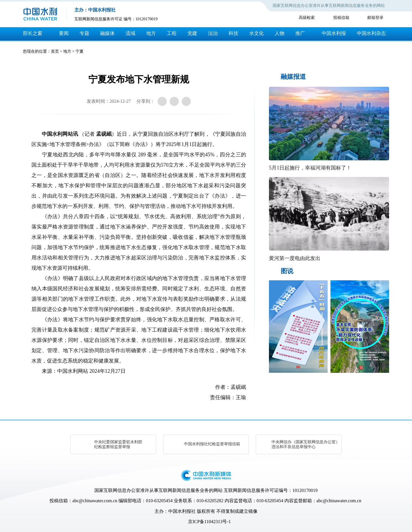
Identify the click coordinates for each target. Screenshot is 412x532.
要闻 (64, 33)
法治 (213, 33)
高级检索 (307, 18)
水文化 (256, 33)
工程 (172, 33)
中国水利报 (334, 33)
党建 (192, 33)
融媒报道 (293, 77)
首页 (55, 51)
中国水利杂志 (371, 33)
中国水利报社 (182, 511)
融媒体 (107, 33)
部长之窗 (33, 33)
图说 (287, 271)
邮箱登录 (375, 18)
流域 (130, 33)
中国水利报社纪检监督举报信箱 (212, 444)
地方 (151, 33)
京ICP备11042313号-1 (209, 522)
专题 (84, 33)
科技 (233, 33)
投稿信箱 (341, 18)
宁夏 (80, 51)
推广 (300, 33)
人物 (280, 33)
